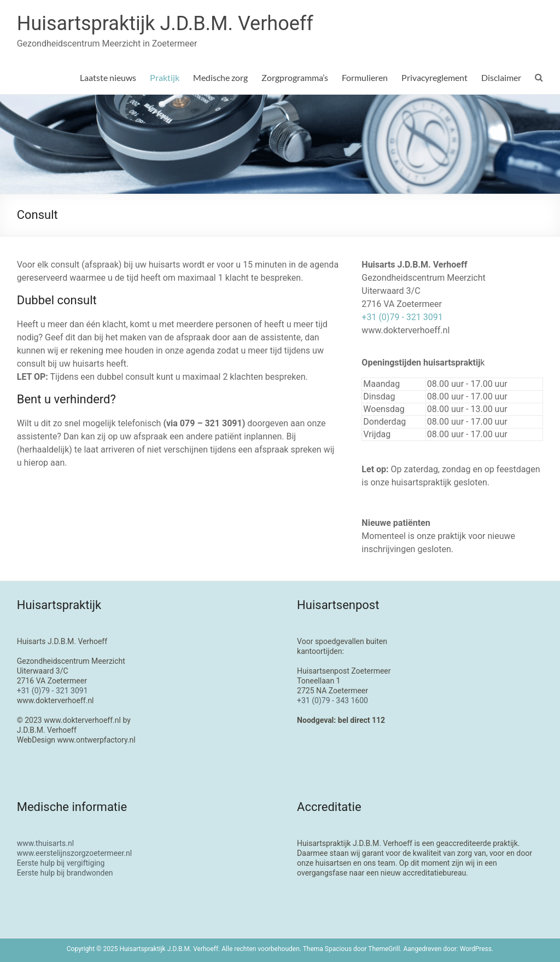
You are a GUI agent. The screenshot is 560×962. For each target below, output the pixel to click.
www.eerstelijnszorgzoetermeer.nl (75, 853)
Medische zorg (220, 77)
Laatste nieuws (108, 77)
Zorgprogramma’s (295, 77)
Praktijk (165, 77)
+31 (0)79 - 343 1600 (332, 700)
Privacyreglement (434, 77)
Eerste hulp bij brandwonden (65, 873)
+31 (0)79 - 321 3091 (402, 317)
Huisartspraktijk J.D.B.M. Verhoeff (165, 24)
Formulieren (365, 77)
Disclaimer (501, 77)
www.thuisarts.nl (45, 843)
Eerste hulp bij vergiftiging (61, 863)
